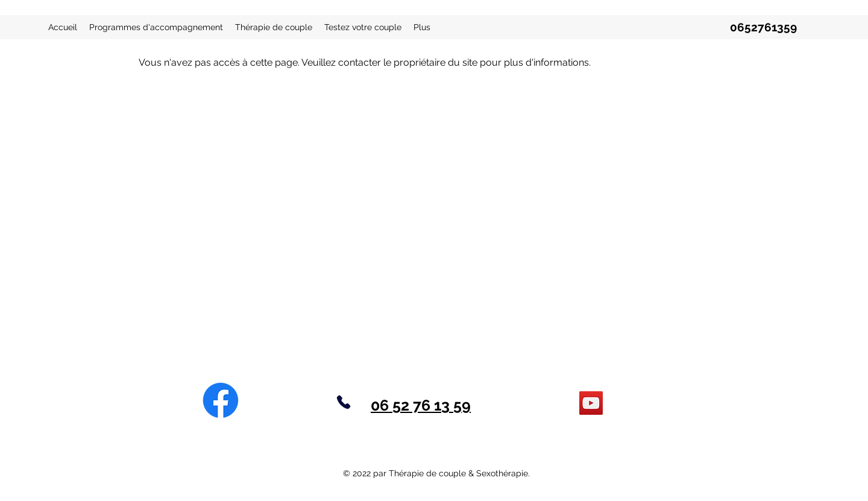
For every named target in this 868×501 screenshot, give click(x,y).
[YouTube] (591, 403)
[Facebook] (221, 400)
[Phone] (344, 402)
